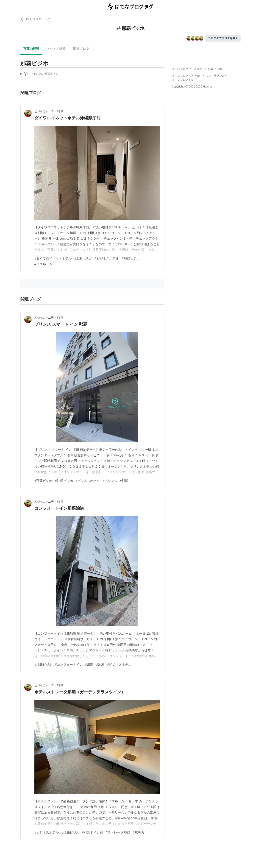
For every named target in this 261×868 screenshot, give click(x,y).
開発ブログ (221, 76)
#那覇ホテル (83, 258)
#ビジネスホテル (107, 258)
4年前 (60, 318)
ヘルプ (207, 76)
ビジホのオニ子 (44, 111)
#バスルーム (43, 264)
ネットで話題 (56, 49)
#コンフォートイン (69, 664)
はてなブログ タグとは (186, 76)
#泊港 (100, 664)
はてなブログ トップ (35, 19)
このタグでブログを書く (223, 38)
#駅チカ (139, 832)
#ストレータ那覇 (118, 832)
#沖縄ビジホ (64, 481)
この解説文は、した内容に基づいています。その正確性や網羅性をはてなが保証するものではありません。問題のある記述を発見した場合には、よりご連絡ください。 (42, 74)
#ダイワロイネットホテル (53, 258)
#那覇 (124, 481)
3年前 (60, 111)
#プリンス (110, 481)
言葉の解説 (31, 49)
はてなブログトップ (184, 80)
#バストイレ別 (93, 832)
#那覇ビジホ (131, 258)
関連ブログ (81, 49)
